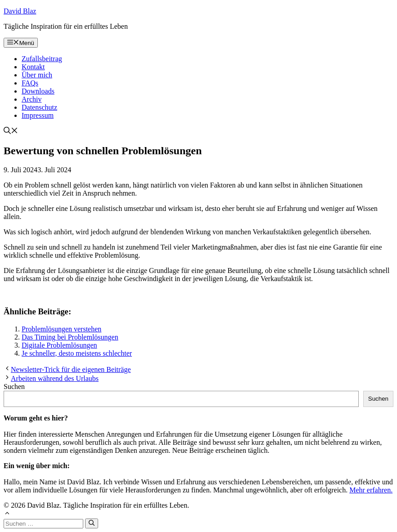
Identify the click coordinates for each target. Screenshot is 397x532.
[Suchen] (92, 523)
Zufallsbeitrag (42, 59)
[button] (11, 132)
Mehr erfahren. (371, 490)
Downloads (38, 91)
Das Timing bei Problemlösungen (70, 337)
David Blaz (20, 11)
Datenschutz (39, 107)
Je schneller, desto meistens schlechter (77, 353)
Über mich (37, 75)
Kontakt (33, 67)
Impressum (38, 115)
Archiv (32, 99)
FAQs (30, 83)
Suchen (14, 387)
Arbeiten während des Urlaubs (55, 378)
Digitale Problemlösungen (59, 345)
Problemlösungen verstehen (61, 329)
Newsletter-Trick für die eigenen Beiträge (71, 369)
